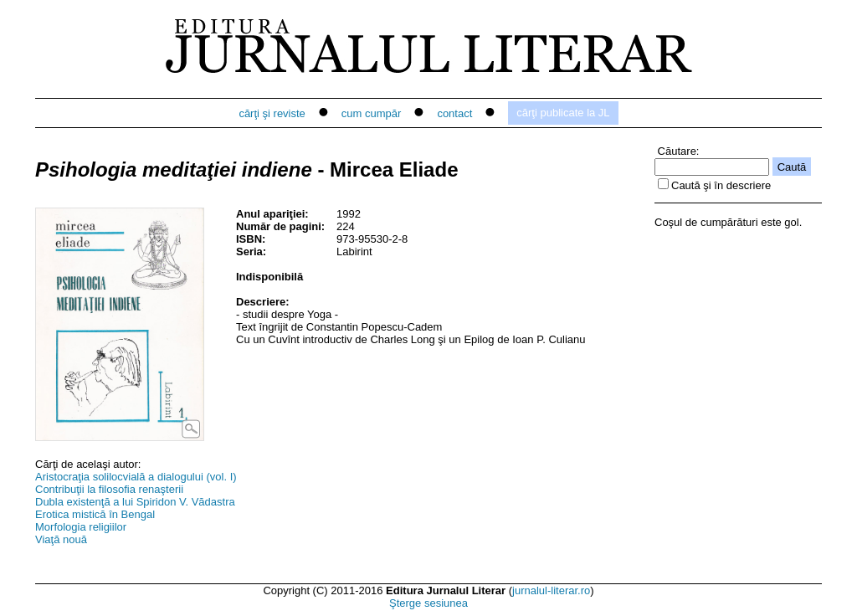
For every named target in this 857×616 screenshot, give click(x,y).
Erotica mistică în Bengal (95, 514)
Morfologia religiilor (81, 527)
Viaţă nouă (61, 539)
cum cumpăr (372, 113)
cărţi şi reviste (272, 113)
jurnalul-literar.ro (551, 590)
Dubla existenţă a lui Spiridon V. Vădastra (135, 502)
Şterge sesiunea (428, 603)
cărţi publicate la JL (563, 113)
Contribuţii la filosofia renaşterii (109, 489)
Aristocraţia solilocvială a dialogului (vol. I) (136, 477)
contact (454, 113)
